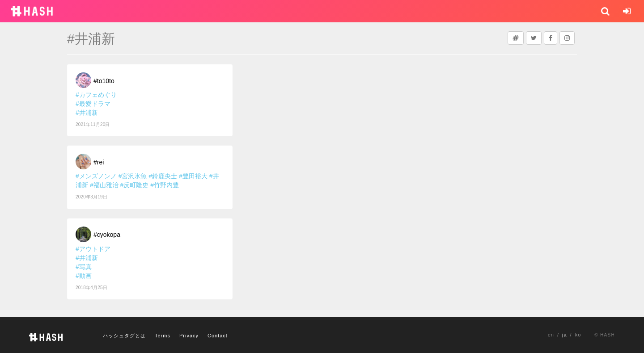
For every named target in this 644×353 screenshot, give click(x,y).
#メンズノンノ (96, 176)
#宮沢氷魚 (133, 176)
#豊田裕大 (193, 176)
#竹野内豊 (165, 185)
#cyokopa (107, 235)
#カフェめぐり (96, 95)
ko (578, 335)
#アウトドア (93, 249)
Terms (163, 336)
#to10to (104, 81)
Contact (218, 336)
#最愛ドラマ (93, 104)
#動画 (84, 276)
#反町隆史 (135, 185)
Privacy (189, 336)
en (551, 335)
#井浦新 (87, 113)
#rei (99, 162)
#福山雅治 (104, 185)
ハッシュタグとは (124, 336)
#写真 (84, 267)
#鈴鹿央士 (163, 176)
